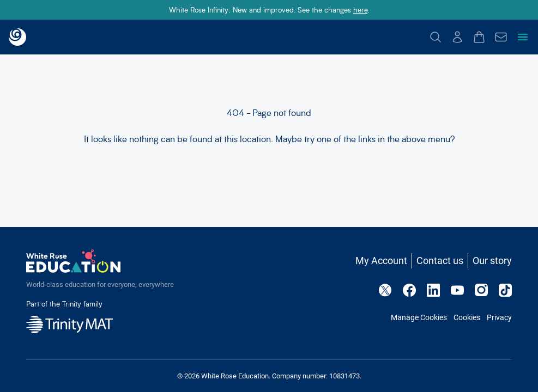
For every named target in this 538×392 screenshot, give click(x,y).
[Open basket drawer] (479, 37)
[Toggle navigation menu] (523, 37)
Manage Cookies (419, 317)
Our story (492, 261)
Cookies (467, 317)
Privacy (499, 317)
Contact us (440, 261)
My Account (381, 261)
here (360, 10)
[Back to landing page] (17, 37)
